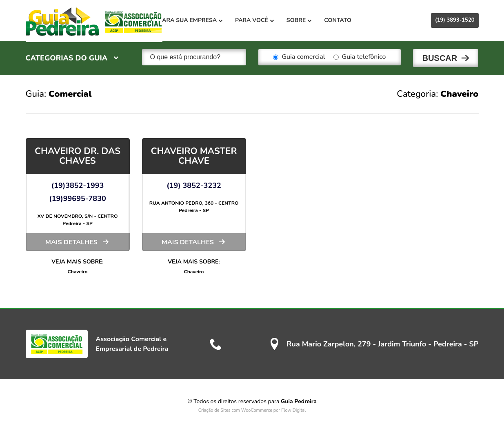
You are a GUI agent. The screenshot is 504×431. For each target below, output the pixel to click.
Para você (269, 20)
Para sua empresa (205, 20)
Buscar (440, 57)
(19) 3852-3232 (194, 184)
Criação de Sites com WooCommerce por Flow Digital (252, 409)
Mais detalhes (71, 241)
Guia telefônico (360, 57)
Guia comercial (299, 57)
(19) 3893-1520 (455, 20)
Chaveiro (78, 270)
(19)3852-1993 (78, 184)
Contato (352, 20)
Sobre (313, 20)
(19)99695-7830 (78, 197)
